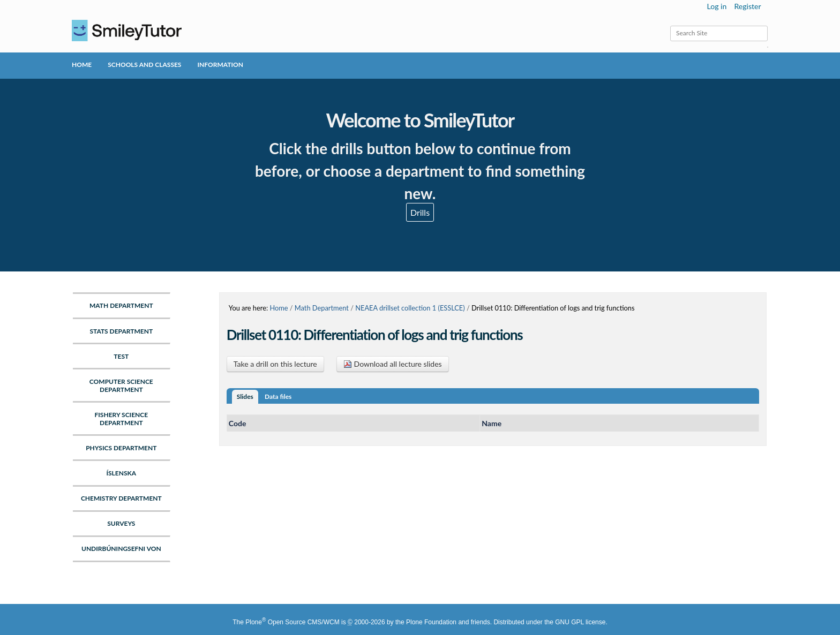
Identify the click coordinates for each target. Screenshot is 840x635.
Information (220, 65)
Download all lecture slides (393, 364)
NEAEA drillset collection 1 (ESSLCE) (410, 308)
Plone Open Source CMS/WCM (292, 622)
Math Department (322, 308)
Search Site (670, 25)
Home (82, 65)
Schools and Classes (144, 65)
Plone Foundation (431, 622)
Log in (717, 6)
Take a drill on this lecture (275, 364)
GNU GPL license (580, 622)
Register (747, 6)
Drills (420, 212)
